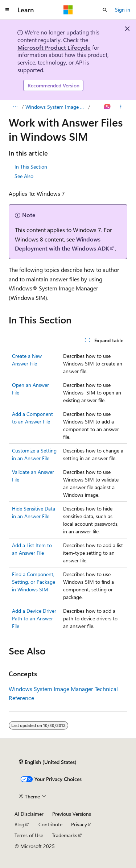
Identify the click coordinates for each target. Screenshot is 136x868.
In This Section (31, 167)
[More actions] (121, 107)
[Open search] (105, 10)
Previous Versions (72, 814)
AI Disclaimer (29, 814)
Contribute (50, 824)
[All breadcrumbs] (15, 107)
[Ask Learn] (108, 107)
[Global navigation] (7, 10)
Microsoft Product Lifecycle (54, 47)
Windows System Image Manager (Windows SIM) (56, 107)
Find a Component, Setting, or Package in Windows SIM (34, 582)
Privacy (79, 824)
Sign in (123, 10)
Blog (19, 824)
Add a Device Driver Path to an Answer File (34, 618)
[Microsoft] (68, 10)
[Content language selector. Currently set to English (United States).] (48, 762)
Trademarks (65, 835)
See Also (24, 176)
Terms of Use (29, 835)
